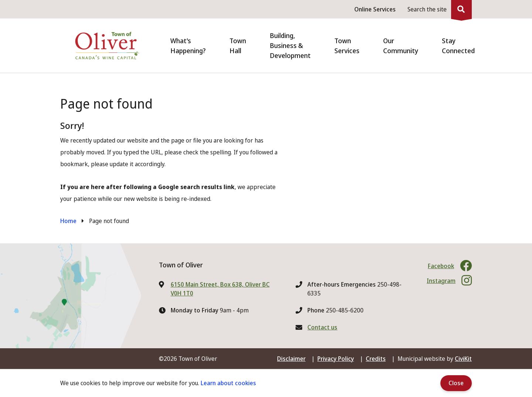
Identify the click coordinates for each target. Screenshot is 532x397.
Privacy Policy (336, 359)
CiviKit (463, 359)
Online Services (375, 9)
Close (456, 383)
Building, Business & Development (290, 45)
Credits (376, 359)
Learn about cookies (228, 383)
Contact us (322, 327)
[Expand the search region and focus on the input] (438, 9)
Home (68, 221)
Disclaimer (291, 359)
